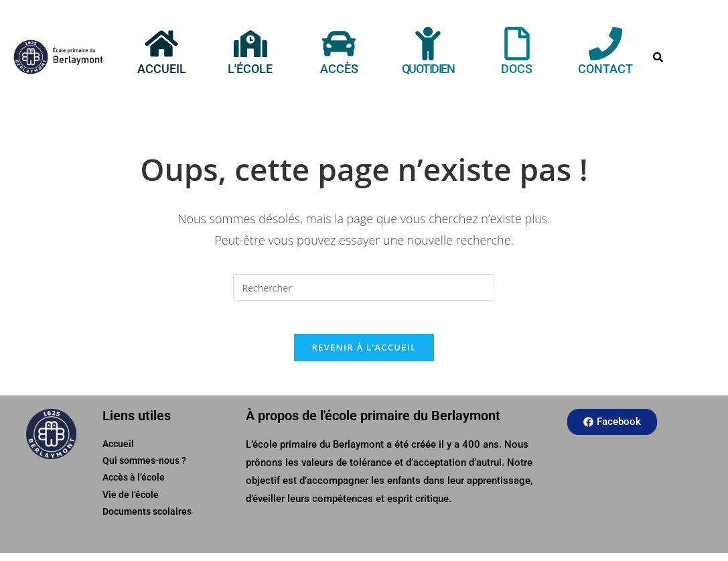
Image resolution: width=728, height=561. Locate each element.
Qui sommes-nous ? (144, 469)
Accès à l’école (134, 486)
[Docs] (517, 44)
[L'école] (250, 44)
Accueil (161, 69)
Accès (339, 69)
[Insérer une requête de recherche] (364, 288)
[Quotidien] (428, 44)
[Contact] (605, 44)
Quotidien (428, 69)
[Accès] (339, 44)
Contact (605, 69)
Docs (517, 69)
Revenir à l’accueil (364, 355)
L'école (250, 69)
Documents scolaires (147, 519)
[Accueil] (161, 44)
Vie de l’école (131, 503)
